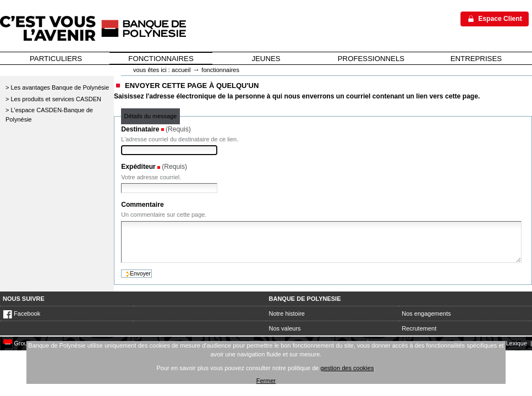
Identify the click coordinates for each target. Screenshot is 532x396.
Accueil (181, 70)
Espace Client (500, 19)
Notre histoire (287, 313)
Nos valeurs (285, 328)
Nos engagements (426, 313)
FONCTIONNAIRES (161, 59)
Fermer (266, 381)
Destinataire (140, 129)
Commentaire (142, 205)
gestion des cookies (347, 368)
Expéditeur (138, 167)
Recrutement (419, 328)
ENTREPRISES (476, 59)
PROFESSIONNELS (371, 59)
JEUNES (266, 59)
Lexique (516, 343)
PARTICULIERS (56, 59)
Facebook (21, 313)
